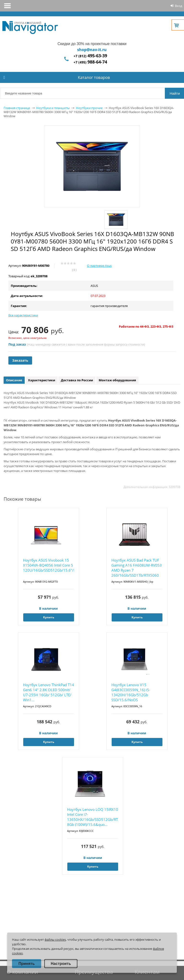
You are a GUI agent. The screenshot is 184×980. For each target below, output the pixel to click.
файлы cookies (55, 939)
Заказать (20, 360)
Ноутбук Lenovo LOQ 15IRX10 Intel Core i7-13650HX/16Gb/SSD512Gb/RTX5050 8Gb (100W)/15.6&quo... (93, 817)
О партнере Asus (99, 266)
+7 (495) (90, 62)
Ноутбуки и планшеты (53, 108)
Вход (178, 6)
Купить (49, 617)
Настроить (61, 964)
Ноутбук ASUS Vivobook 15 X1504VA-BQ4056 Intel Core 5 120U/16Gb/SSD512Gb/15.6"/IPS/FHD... (49, 565)
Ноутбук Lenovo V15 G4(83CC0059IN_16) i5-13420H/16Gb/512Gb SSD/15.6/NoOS (131, 692)
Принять (27, 964)
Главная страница (17, 108)
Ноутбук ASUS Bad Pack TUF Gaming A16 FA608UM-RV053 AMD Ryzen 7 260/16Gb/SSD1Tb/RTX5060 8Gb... (137, 568)
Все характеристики (23, 315)
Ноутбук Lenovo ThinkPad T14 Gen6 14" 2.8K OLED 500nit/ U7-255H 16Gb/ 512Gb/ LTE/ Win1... (49, 692)
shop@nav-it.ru (92, 50)
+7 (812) (90, 56)
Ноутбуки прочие (89, 108)
